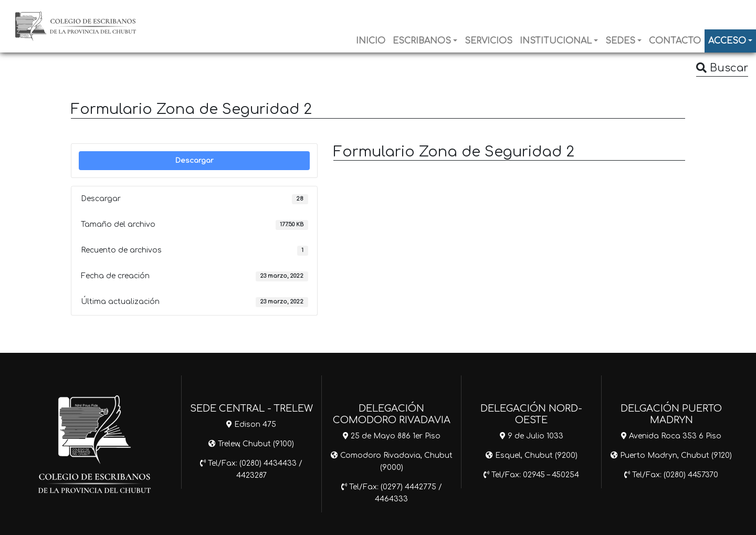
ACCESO (727, 41)
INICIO (371, 41)
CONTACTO (675, 41)
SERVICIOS (489, 41)
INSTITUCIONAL (556, 41)
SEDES (620, 41)
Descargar (195, 160)
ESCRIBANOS (422, 41)
